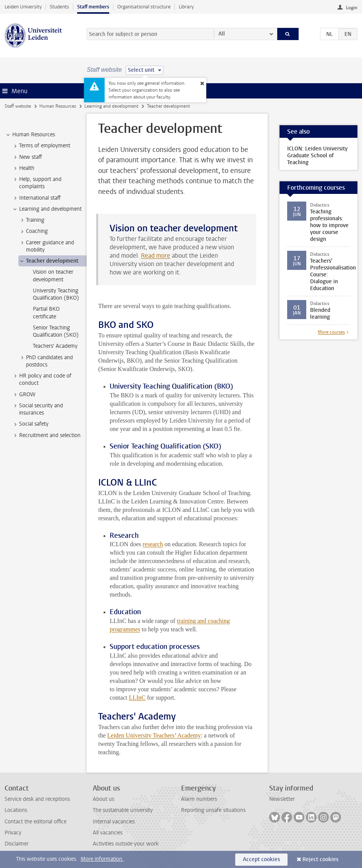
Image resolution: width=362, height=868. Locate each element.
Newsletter (282, 799)
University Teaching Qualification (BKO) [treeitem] (56, 294)
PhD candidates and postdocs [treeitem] (46, 361)
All (222, 34)
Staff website (18, 106)
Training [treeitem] (32, 220)
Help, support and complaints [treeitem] (37, 183)
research (153, 544)
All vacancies (108, 833)
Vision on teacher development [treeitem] (53, 276)
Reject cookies (320, 859)
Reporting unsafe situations (213, 810)
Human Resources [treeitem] (30, 135)
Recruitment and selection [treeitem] (46, 436)
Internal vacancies (114, 822)
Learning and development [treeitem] (47, 209)
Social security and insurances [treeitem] (37, 409)
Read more (156, 256)
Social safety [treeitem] (30, 424)
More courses (331, 332)
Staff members (93, 7)
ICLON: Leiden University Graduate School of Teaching (317, 156)
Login (352, 8)
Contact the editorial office (36, 822)
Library (186, 7)
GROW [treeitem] (24, 395)
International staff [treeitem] (36, 198)
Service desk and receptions (37, 799)
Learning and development (111, 106)
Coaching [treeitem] (33, 231)
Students (59, 7)
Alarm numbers (199, 799)
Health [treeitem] (23, 168)
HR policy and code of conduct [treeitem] (42, 379)
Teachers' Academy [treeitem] (55, 346)
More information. (102, 859)
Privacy (13, 833)
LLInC (137, 698)
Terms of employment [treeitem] (41, 146)
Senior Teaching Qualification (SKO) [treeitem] (56, 331)
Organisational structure (144, 7)
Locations (16, 810)
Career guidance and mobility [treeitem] (46, 246)
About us (103, 799)
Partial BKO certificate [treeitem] (46, 313)
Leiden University (23, 7)
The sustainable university (123, 810)
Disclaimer (17, 844)
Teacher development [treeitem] (48, 261)
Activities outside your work (126, 844)
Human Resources (58, 106)
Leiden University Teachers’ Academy (154, 735)
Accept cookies (261, 859)
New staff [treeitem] (27, 157)
